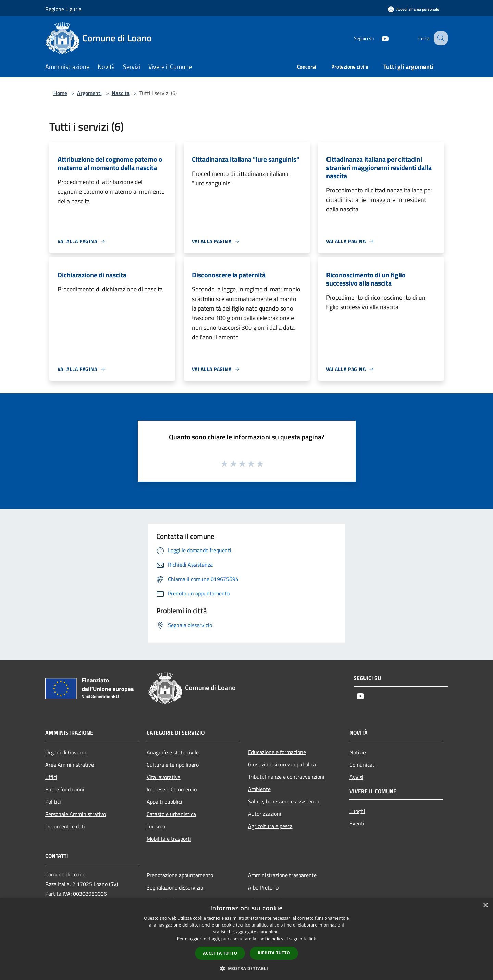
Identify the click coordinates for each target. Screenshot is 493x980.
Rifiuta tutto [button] (274, 953)
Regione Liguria (63, 9)
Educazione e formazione (277, 752)
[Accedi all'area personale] (414, 9)
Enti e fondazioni (65, 789)
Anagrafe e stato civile (173, 752)
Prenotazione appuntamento (180, 875)
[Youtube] (379, 38)
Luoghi (357, 811)
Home (60, 93)
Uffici (51, 777)
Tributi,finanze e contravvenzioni (286, 777)
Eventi (357, 823)
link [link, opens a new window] (312, 939)
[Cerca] (440, 38)
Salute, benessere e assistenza (284, 801)
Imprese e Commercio (172, 789)
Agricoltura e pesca (270, 826)
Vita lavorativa (164, 777)
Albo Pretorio (263, 887)
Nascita (121, 93)
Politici (53, 802)
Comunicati (363, 765)
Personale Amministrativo (76, 814)
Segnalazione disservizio (175, 887)
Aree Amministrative (70, 765)
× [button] (485, 905)
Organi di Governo (66, 752)
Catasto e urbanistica (171, 814)
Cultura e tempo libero (173, 765)
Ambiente (259, 789)
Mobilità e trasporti (169, 839)
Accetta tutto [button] (220, 953)
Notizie (358, 752)
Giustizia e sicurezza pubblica (282, 764)
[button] (247, 968)
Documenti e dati (65, 826)
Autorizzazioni (265, 814)
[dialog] (246, 939)
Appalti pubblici (164, 802)
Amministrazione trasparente (282, 875)
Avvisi (356, 777)
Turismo (156, 826)
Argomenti (89, 93)
